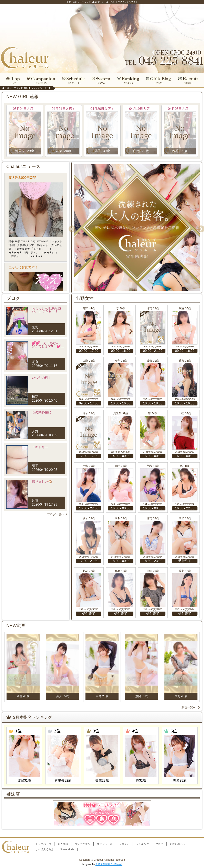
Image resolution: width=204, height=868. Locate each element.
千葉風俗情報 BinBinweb (109, 864)
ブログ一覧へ (57, 514)
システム (101, 80)
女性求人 (189, 80)
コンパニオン (41, 80)
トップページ (43, 844)
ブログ (159, 80)
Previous (71, 227)
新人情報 (63, 844)
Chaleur (99, 860)
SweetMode (67, 849)
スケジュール (73, 80)
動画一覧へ (191, 707)
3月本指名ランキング (29, 717)
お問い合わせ (178, 844)
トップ (12, 80)
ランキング (128, 80)
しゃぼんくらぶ (45, 849)
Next (200, 227)
